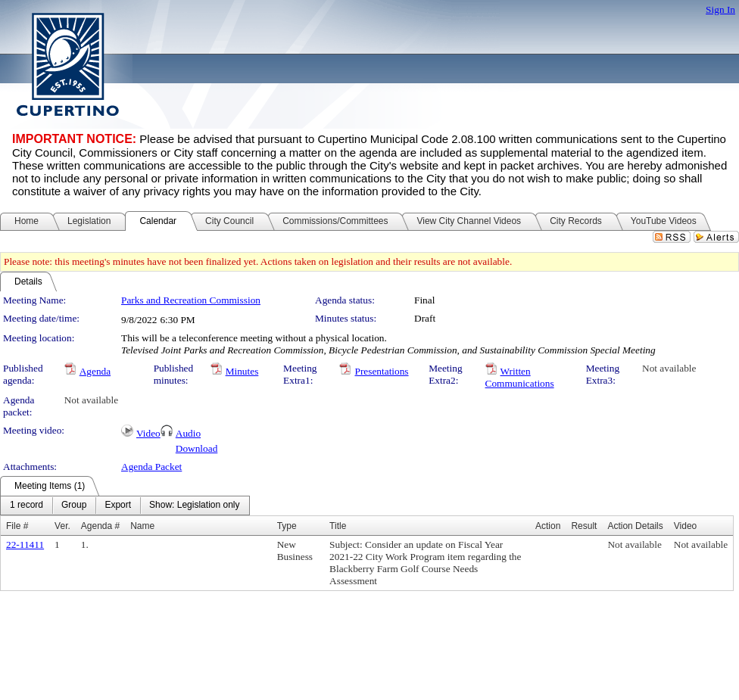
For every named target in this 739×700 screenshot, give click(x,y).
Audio (188, 433)
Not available (669, 368)
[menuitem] (27, 506)
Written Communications (520, 377)
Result (584, 526)
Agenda (95, 371)
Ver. (62, 526)
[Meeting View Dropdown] (194, 506)
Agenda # (100, 526)
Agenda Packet (151, 467)
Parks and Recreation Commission (191, 300)
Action (548, 526)
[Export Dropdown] (118, 506)
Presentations (381, 371)
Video (148, 433)
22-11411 (25, 544)
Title (338, 526)
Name (142, 526)
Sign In (720, 9)
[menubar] (125, 506)
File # (17, 526)
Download (197, 448)
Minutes (242, 371)
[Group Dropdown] (74, 506)
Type (287, 526)
